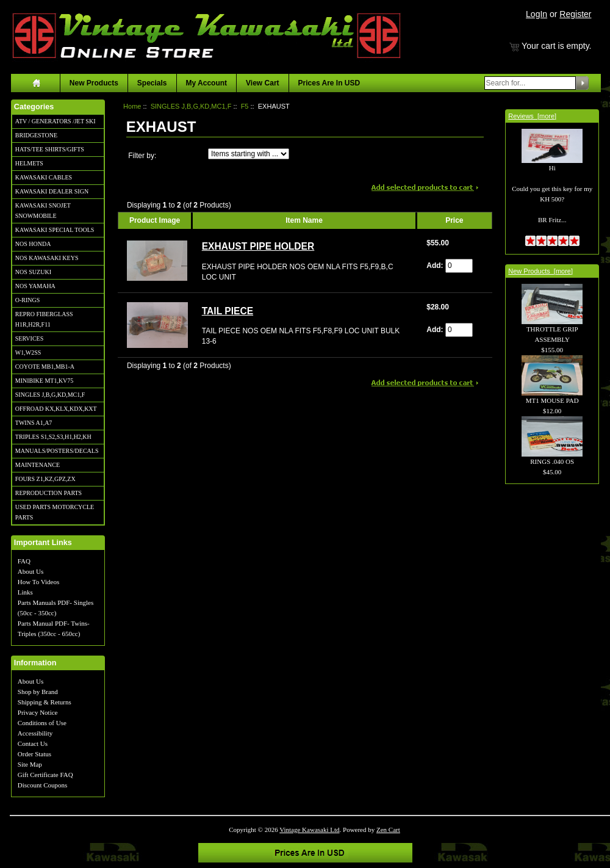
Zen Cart (388, 830)
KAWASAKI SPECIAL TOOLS (55, 230)
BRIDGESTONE (36, 135)
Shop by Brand (38, 692)
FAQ (24, 561)
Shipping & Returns (45, 702)
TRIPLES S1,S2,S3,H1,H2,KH (53, 437)
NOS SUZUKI (33, 272)
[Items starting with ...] (249, 154)
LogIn (536, 14)
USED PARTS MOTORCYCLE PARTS (55, 512)
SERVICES (29, 338)
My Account (207, 83)
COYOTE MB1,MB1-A (45, 367)
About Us (30, 571)
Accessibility (35, 733)
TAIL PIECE (228, 311)
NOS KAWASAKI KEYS (47, 258)
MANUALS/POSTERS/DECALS (57, 451)
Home (132, 106)
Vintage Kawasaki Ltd (309, 830)
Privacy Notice (38, 712)
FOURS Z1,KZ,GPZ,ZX (45, 479)
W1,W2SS (28, 353)
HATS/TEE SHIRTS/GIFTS (50, 149)
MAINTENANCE (38, 465)
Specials (152, 83)
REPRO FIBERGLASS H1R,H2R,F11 (44, 319)
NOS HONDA (33, 244)
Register (575, 14)
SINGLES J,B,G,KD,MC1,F (50, 395)
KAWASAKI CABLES (44, 177)
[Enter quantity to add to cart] (459, 266)
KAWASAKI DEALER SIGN (52, 191)
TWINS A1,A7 (34, 423)
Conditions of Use (42, 723)
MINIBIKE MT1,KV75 (45, 381)
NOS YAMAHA (35, 286)
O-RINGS (28, 300)
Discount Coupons (43, 785)
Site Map (30, 764)
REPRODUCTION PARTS (48, 493)
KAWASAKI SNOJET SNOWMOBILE (43, 211)
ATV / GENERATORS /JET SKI (56, 121)
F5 (245, 106)
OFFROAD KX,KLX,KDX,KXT (56, 409)
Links (25, 592)
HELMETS (29, 163)
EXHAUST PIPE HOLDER (258, 246)
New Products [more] (540, 271)
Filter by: (142, 156)
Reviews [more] (532, 116)
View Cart (262, 83)
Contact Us (33, 743)
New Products (94, 83)
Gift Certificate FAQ (45, 775)
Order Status (34, 754)
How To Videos (38, 582)
